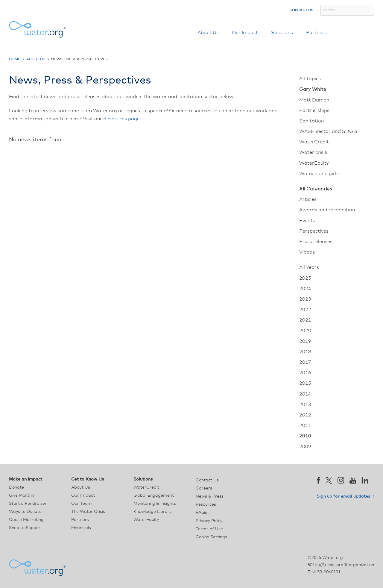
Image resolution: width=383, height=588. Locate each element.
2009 (305, 447)
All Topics (310, 79)
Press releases (316, 242)
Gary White (313, 89)
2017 (305, 362)
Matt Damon (314, 100)
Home (15, 59)
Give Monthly (22, 495)
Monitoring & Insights (155, 504)
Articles (308, 199)
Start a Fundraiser (28, 504)
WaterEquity (314, 163)
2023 (305, 299)
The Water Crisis (88, 512)
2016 (305, 373)
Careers (204, 488)
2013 (305, 404)
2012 (305, 415)
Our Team (82, 504)
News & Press (210, 496)
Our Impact (245, 33)
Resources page (121, 119)
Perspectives (314, 231)
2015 (305, 383)
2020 (305, 331)
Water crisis (313, 152)
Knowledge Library (152, 512)
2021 (305, 320)
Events (307, 221)
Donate (357, 33)
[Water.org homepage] (37, 29)
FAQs (201, 513)
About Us (208, 33)
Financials (81, 528)
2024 (305, 289)
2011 (305, 425)
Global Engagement (154, 495)
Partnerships (314, 110)
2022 (305, 310)
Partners (316, 33)
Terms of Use (209, 529)
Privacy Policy (209, 521)
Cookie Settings (211, 537)
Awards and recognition (327, 210)
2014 (305, 394)
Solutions (282, 33)
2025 (305, 278)
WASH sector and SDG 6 (328, 131)
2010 (305, 436)
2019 (305, 341)
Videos (307, 252)
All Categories (316, 189)
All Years (309, 267)
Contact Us (301, 10)
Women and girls (319, 174)
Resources (206, 504)
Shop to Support (26, 528)
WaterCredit (314, 142)
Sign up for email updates (345, 496)
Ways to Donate (25, 512)
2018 (305, 352)
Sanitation (312, 121)
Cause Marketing (26, 520)
